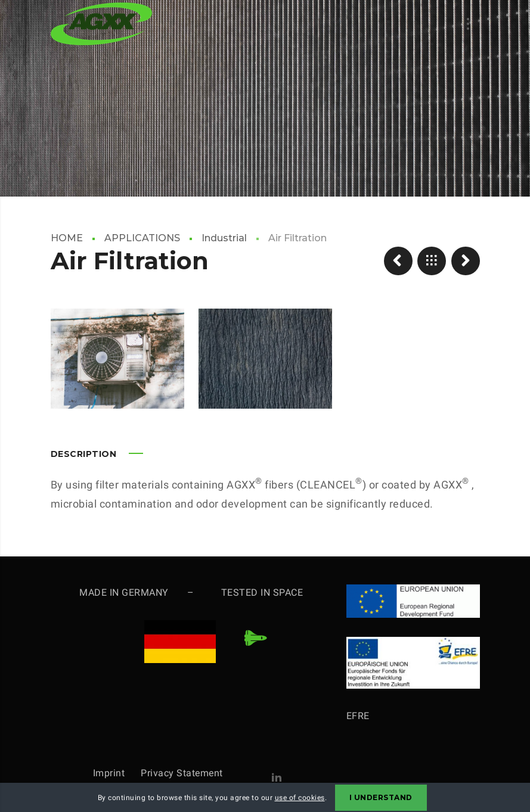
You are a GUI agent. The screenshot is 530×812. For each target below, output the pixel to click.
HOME (67, 238)
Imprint (117, 773)
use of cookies (300, 798)
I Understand (381, 797)
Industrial (224, 238)
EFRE (358, 716)
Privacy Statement (182, 773)
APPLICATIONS (142, 238)
